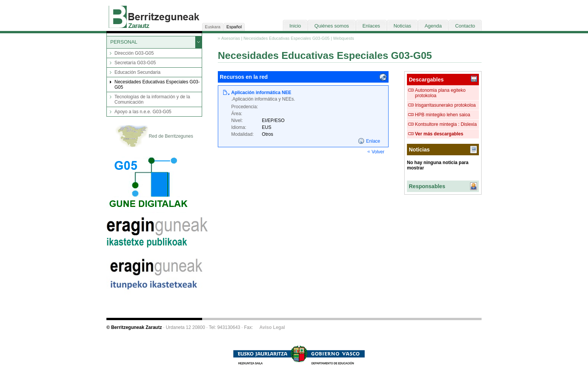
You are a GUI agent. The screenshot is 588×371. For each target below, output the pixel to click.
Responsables (427, 186)
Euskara (212, 27)
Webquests (344, 38)
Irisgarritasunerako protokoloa (445, 105)
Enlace (373, 141)
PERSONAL (124, 42)
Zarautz (139, 26)
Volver (378, 152)
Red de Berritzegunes (154, 137)
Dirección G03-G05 (134, 53)
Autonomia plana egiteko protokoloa (440, 93)
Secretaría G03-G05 (135, 63)
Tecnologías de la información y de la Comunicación (152, 99)
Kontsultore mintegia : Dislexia (446, 124)
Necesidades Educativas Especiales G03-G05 (157, 85)
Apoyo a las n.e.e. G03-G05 (143, 112)
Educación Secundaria (137, 72)
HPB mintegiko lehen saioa (443, 115)
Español (234, 27)
